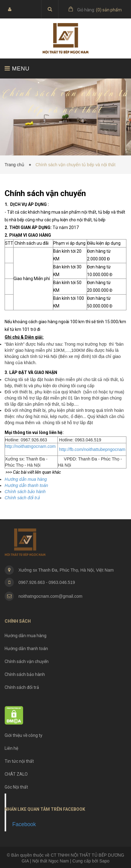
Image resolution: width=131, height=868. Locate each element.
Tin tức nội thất (19, 761)
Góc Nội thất (16, 787)
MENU (17, 68)
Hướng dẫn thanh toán (26, 649)
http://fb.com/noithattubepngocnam (91, 449)
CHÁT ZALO (16, 774)
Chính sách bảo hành (25, 674)
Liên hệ (11, 748)
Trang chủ (16, 165)
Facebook (24, 824)
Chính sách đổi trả (22, 687)
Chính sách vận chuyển (27, 661)
